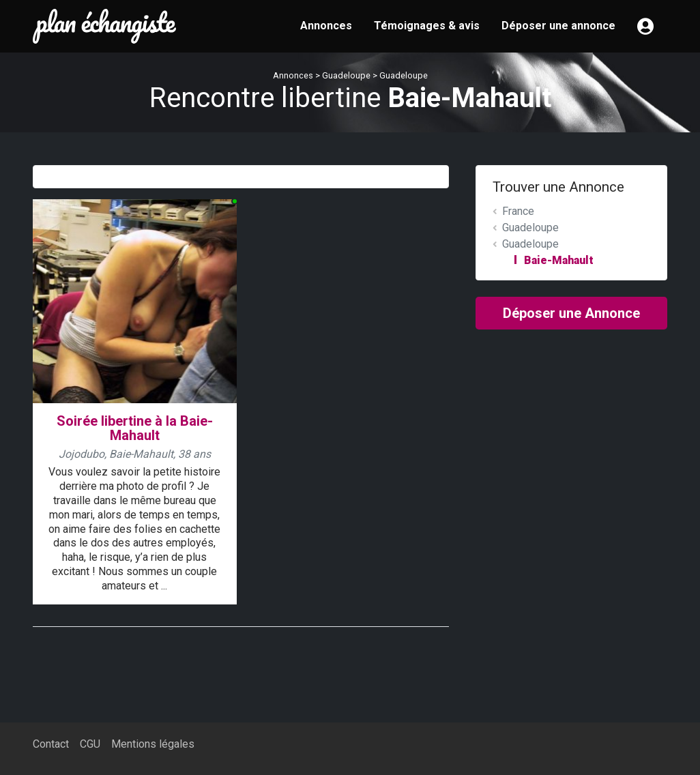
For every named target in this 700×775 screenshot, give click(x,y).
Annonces (326, 26)
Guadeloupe (346, 75)
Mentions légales (153, 744)
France (518, 211)
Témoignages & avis (427, 26)
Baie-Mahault (559, 260)
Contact (51, 744)
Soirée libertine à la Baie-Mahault (135, 428)
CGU (90, 744)
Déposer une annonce (558, 26)
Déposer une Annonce (571, 313)
